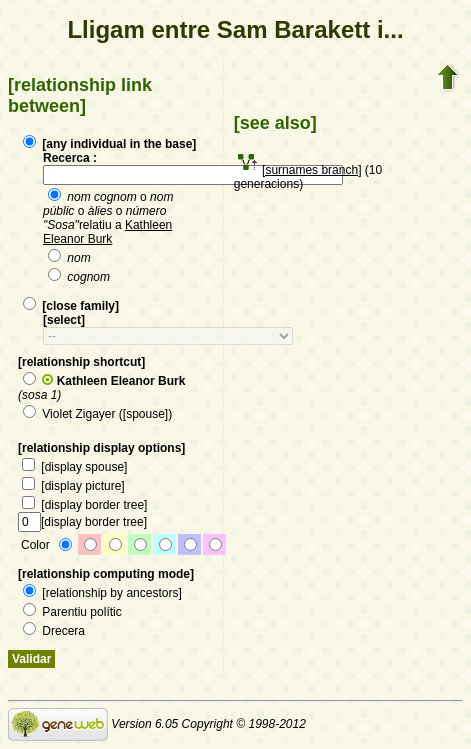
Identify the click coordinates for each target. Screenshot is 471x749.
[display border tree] (84, 505)
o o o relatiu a (108, 218)
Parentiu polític (72, 612)
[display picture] (73, 486)
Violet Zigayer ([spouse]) (97, 414)
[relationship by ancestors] (102, 593)
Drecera (54, 631)
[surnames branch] (311, 170)
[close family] (71, 306)
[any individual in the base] (109, 144)
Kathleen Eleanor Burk (107, 232)
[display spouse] (74, 467)
